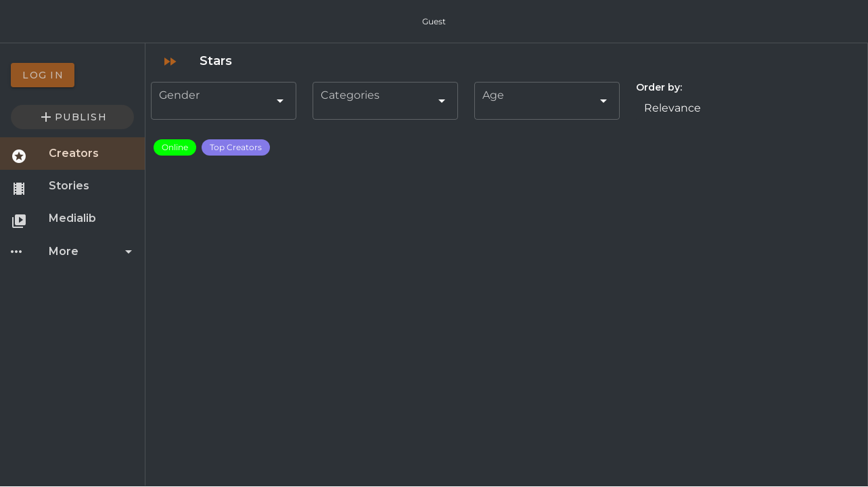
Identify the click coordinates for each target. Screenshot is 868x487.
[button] (749, 108)
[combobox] (224, 101)
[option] (72, 75)
